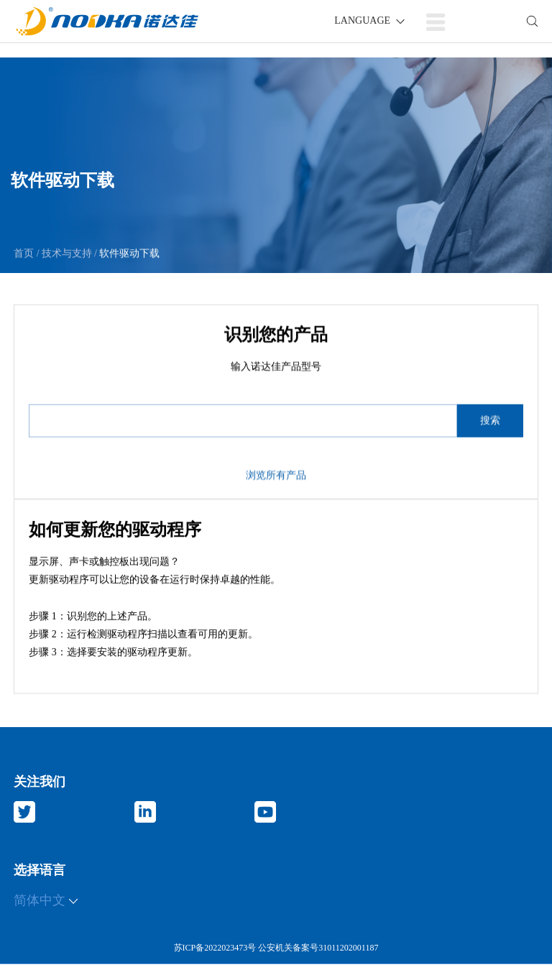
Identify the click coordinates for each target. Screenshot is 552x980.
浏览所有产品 (276, 482)
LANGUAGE (371, 20)
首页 (25, 254)
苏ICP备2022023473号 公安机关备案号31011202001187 (276, 948)
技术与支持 (66, 254)
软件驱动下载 (129, 254)
